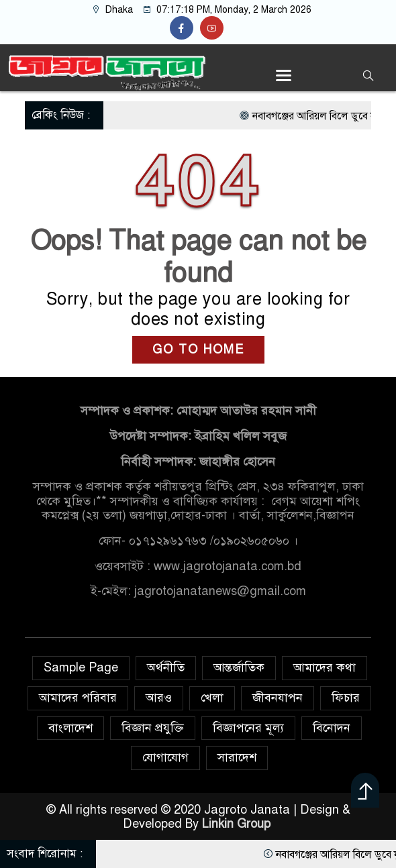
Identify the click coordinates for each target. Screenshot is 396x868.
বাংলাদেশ (70, 728)
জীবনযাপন (278, 698)
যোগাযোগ (165, 757)
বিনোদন (332, 728)
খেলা (212, 698)
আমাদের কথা (325, 667)
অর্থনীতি (166, 667)
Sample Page (81, 667)
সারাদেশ (237, 757)
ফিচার (346, 698)
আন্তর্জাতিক (239, 667)
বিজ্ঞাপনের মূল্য (248, 728)
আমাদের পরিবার (78, 698)
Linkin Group (238, 824)
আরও (159, 698)
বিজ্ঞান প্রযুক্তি (153, 728)
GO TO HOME (198, 349)
